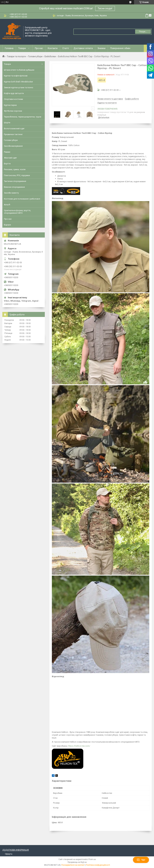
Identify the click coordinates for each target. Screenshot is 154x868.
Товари (22, 48)
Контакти (53, 48)
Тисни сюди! (105, 8)
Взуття (7, 164)
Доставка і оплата (83, 48)
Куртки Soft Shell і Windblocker (18, 82)
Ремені (7, 152)
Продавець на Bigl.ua (77, 862)
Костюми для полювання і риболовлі (22, 199)
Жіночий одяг (10, 158)
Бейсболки (50, 56)
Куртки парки (10, 105)
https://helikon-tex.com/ (79, 746)
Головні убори (35, 56)
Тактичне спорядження (15, 181)
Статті (66, 48)
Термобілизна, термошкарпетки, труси (23, 117)
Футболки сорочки (13, 111)
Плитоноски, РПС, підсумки (17, 175)
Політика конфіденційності (98, 865)
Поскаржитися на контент (73, 865)
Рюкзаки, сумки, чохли (15, 169)
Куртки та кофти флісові (16, 76)
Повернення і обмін (120, 48)
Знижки (102, 48)
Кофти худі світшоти (14, 93)
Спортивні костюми (13, 99)
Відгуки (7, 225)
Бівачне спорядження (14, 187)
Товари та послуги (16, 56)
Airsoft (7, 205)
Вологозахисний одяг (14, 129)
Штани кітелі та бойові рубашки (19, 70)
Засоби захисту (11, 193)
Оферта (9, 854)
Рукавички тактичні (13, 134)
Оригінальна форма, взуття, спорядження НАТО (17, 212)
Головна (9, 48)
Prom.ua (92, 859)
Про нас (39, 48)
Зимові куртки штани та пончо (19, 87)
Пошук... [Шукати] (143, 32)
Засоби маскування (13, 146)
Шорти (7, 123)
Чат (141, 860)
